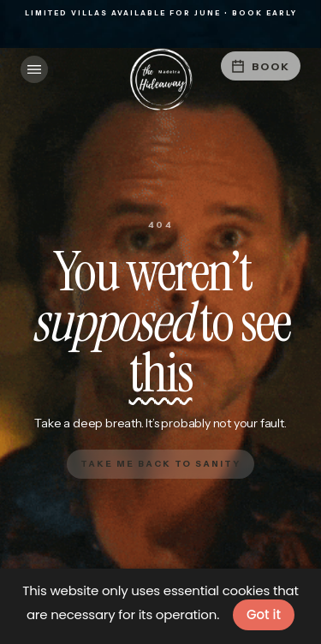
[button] (34, 69)
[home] (161, 80)
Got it (264, 614)
